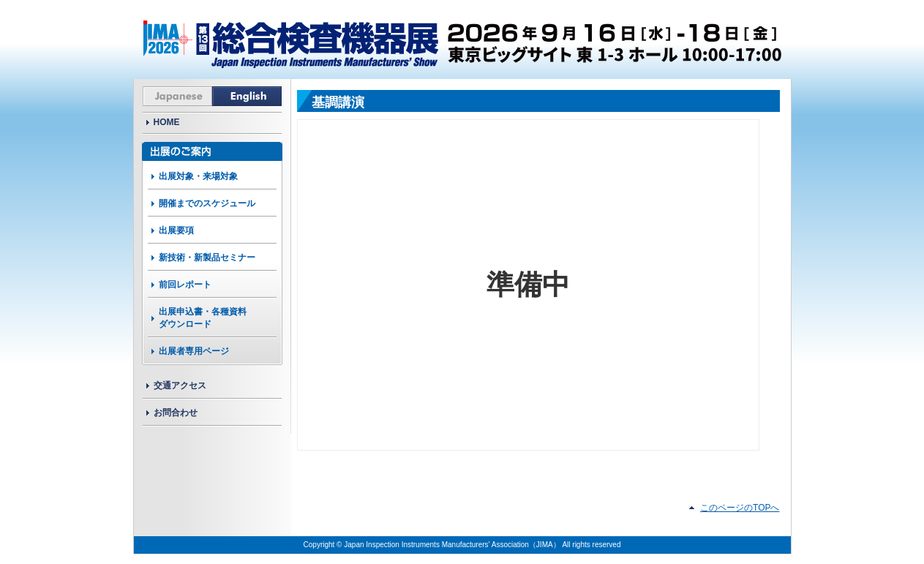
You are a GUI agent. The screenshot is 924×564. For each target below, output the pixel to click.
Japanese (177, 96)
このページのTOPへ (740, 508)
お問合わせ (176, 413)
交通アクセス (180, 386)
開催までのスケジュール (207, 203)
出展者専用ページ (194, 351)
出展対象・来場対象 (198, 176)
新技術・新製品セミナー (207, 257)
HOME (167, 122)
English (247, 96)
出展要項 (176, 230)
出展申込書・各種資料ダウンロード (203, 318)
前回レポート (185, 285)
